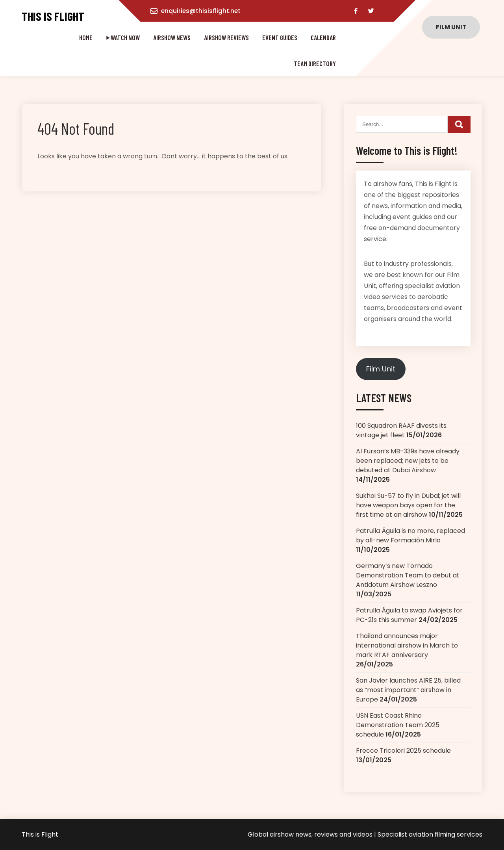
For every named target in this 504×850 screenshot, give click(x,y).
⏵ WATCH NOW (123, 37)
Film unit (451, 27)
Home (86, 37)
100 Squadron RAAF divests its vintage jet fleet (401, 430)
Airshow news (172, 37)
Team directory (315, 63)
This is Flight (53, 16)
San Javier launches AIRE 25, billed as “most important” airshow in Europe (408, 690)
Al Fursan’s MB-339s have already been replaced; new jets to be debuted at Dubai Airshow (408, 461)
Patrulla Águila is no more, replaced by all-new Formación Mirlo (410, 535)
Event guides (280, 37)
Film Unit (381, 369)
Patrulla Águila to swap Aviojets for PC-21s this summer (409, 615)
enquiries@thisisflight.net (201, 11)
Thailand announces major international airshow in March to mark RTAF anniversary (407, 645)
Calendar (323, 37)
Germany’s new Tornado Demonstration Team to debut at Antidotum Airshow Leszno (408, 575)
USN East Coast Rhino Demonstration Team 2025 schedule (398, 725)
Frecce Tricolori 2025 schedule (403, 751)
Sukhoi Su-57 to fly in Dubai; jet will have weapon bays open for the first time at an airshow (408, 505)
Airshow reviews (226, 37)
